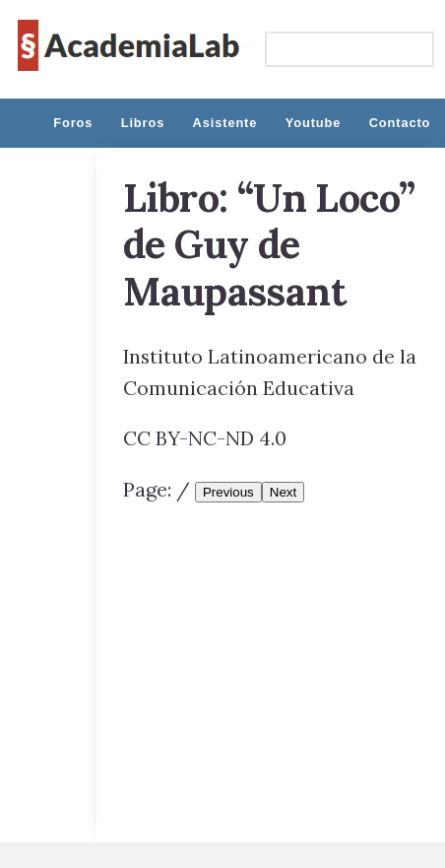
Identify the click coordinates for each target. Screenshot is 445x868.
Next (283, 492)
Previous (228, 492)
